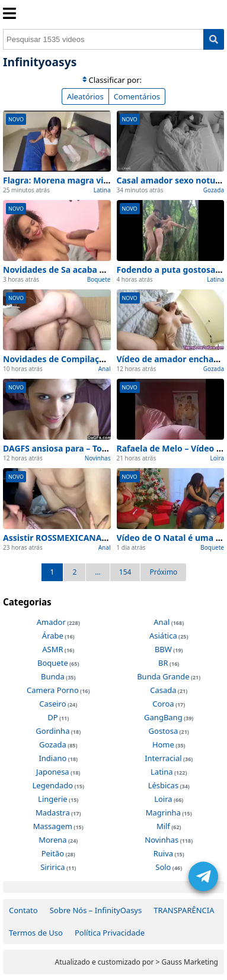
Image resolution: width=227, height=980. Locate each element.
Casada (163, 690)
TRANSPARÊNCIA (184, 910)
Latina (102, 190)
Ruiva (163, 853)
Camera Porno (53, 690)
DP (52, 717)
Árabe (53, 636)
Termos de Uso (36, 933)
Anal (105, 369)
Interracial (163, 758)
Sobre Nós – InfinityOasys (96, 910)
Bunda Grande (163, 676)
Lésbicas (163, 785)
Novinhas (98, 458)
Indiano (52, 758)
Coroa (163, 704)
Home (163, 744)
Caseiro (52, 704)
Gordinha (52, 731)
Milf (163, 826)
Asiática (163, 636)
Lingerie (53, 799)
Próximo (163, 572)
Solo (163, 867)
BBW (163, 649)
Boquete (99, 279)
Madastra (53, 813)
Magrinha (163, 813)
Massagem (53, 826)
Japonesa (53, 772)
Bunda (53, 676)
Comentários (137, 96)
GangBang (163, 717)
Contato (23, 910)
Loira (217, 458)
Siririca (52, 867)
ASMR (52, 649)
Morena (52, 840)
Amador (51, 622)
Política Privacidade (110, 933)
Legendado (53, 785)
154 (125, 572)
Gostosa (164, 731)
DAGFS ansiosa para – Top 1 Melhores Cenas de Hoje (109, 448)
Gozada (214, 190)
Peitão (53, 853)
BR (163, 663)
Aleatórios (85, 96)
